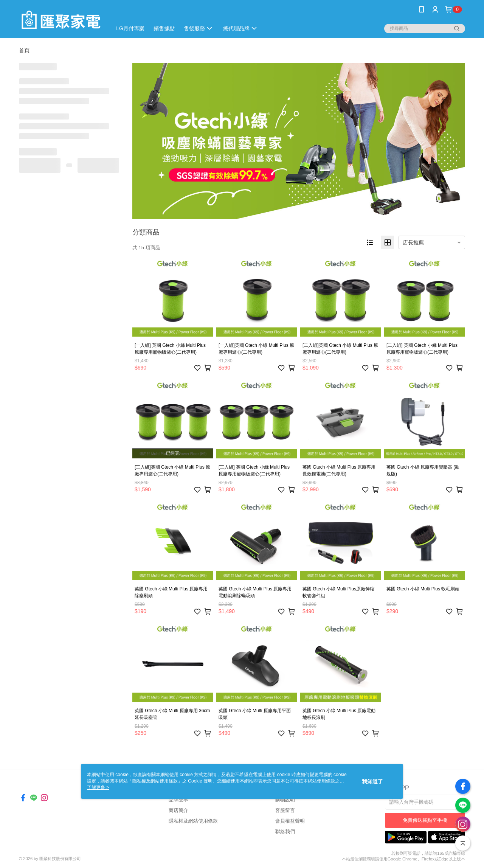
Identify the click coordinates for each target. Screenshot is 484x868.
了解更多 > (98, 787)
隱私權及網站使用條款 (193, 821)
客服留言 (285, 810)
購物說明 (285, 800)
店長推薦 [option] (413, 242)
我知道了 (372, 781)
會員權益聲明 (290, 821)
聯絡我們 (285, 832)
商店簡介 (178, 810)
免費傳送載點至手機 (425, 820)
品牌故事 (178, 800)
